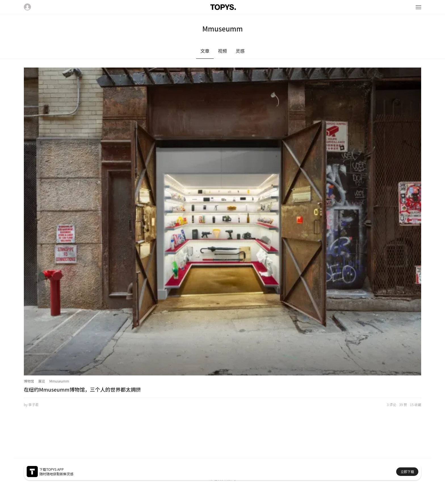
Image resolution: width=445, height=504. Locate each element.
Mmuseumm (59, 381)
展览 (42, 381)
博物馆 (29, 381)
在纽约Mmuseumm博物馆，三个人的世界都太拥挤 (82, 389)
